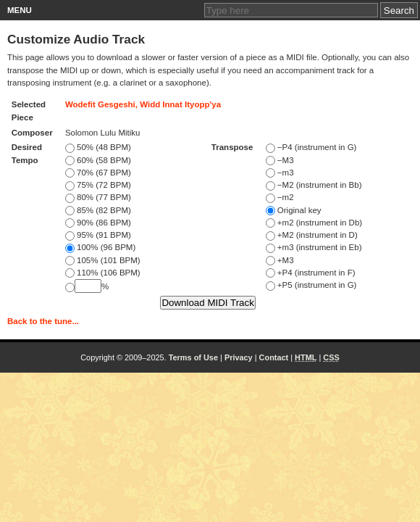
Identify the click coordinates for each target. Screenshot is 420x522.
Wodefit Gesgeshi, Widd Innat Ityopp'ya (143, 104)
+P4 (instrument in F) (311, 273)
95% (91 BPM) (98, 235)
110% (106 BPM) (103, 273)
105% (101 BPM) (103, 260)
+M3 (280, 260)
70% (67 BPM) (98, 173)
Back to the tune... (43, 321)
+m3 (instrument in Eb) (314, 247)
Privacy (239, 357)
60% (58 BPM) (98, 160)
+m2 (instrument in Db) (314, 223)
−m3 (280, 173)
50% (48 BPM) (98, 147)
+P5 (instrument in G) (311, 285)
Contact (274, 357)
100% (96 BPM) (100, 247)
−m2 (280, 197)
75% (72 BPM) (98, 185)
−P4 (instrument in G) (311, 147)
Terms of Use (193, 357)
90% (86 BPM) (98, 223)
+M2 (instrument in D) (312, 235)
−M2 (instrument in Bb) (314, 185)
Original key (294, 210)
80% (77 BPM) (98, 197)
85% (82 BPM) (98, 210)
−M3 (280, 160)
